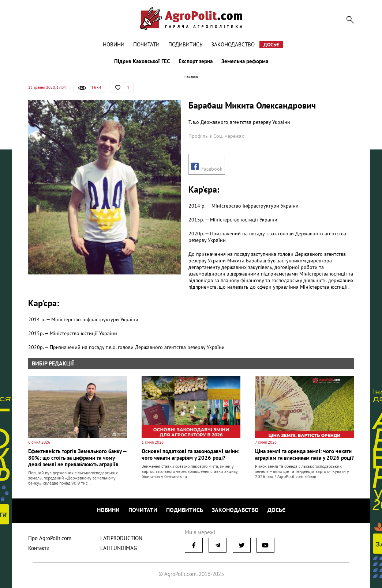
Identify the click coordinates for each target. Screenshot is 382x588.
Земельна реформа (245, 61)
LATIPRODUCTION (121, 538)
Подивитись (185, 44)
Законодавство (233, 44)
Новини (114, 44)
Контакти (39, 548)
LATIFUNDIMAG (119, 548)
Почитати (146, 44)
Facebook (207, 167)
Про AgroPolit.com (50, 538)
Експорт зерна (196, 61)
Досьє (271, 45)
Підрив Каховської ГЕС (142, 61)
